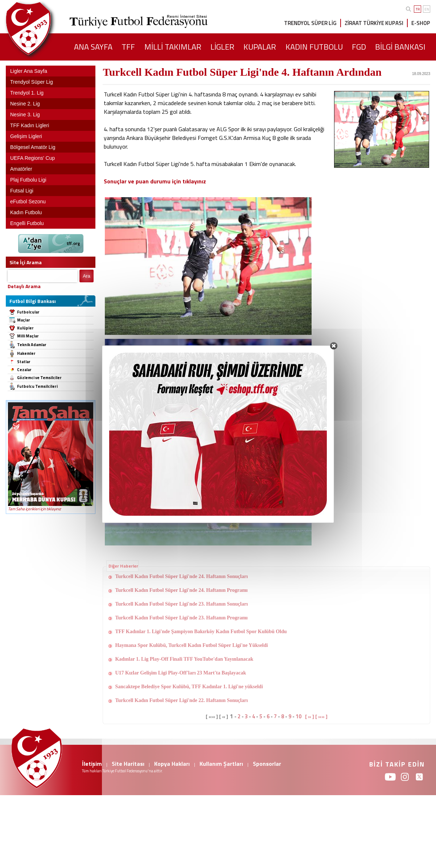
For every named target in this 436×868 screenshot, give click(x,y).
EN (427, 9)
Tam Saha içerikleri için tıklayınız (34, 509)
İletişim (92, 764)
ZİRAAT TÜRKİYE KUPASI (374, 23)
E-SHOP (421, 23)
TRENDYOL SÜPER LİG (310, 23)
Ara (87, 276)
